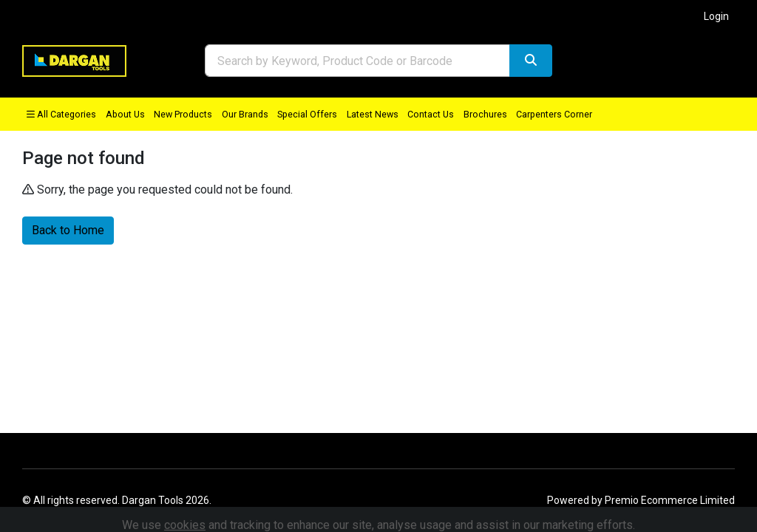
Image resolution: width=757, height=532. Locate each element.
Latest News (373, 114)
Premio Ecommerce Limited (670, 500)
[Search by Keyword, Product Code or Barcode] (357, 61)
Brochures (485, 114)
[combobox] (357, 61)
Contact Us (431, 114)
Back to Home (68, 230)
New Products (183, 114)
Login (716, 16)
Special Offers (307, 114)
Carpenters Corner (554, 114)
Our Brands (245, 114)
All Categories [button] (61, 114)
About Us (125, 114)
